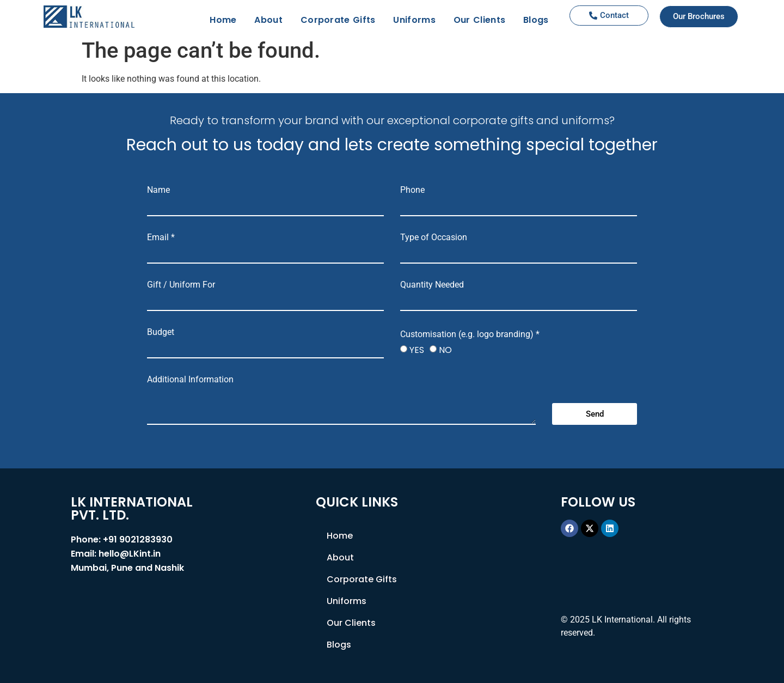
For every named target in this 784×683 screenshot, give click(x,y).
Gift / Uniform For (181, 285)
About (268, 20)
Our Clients (479, 20)
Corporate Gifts (338, 20)
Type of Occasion (434, 237)
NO (445, 350)
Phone (412, 190)
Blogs (536, 20)
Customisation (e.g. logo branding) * (470, 334)
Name (158, 190)
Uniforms (414, 20)
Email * (161, 237)
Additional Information (190, 380)
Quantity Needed (432, 285)
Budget (161, 332)
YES (417, 350)
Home (223, 20)
